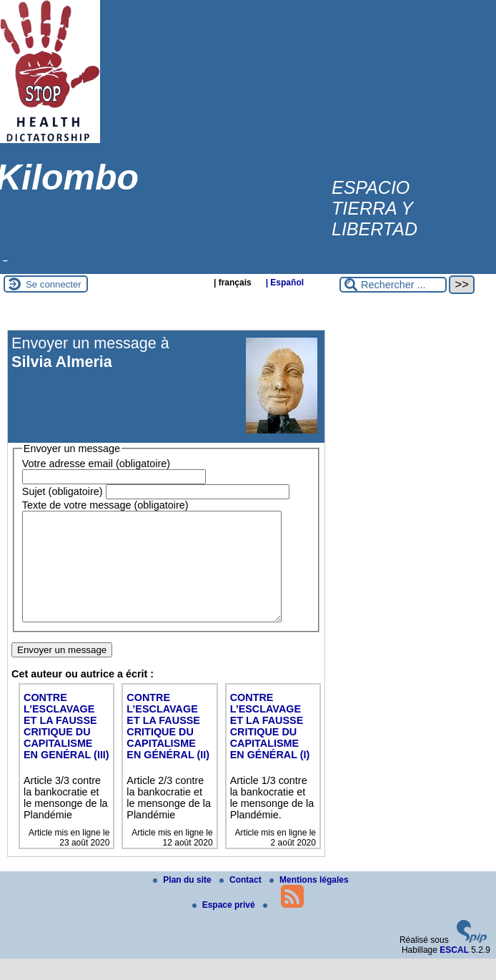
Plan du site (183, 901)
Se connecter (54, 284)
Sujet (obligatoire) (63, 491)
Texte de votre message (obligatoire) (105, 505)
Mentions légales (309, 901)
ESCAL (454, 971)
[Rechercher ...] (393, 285)
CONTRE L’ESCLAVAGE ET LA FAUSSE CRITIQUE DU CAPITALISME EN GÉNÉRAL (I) (270, 748)
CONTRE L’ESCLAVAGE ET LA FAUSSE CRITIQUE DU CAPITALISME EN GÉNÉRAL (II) (168, 748)
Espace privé (225, 926)
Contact (242, 901)
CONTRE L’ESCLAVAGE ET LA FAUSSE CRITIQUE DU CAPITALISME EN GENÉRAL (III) (66, 748)
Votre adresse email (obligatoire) (96, 464)
